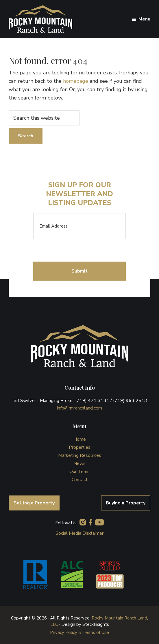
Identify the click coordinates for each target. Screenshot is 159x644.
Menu (144, 19)
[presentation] (77, 250)
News (79, 463)
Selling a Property (34, 503)
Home (80, 439)
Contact (80, 480)
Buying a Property (126, 503)
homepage (76, 81)
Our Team (79, 472)
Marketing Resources (80, 455)
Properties (80, 447)
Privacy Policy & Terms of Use (79, 632)
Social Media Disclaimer (79, 533)
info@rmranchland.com (79, 408)
